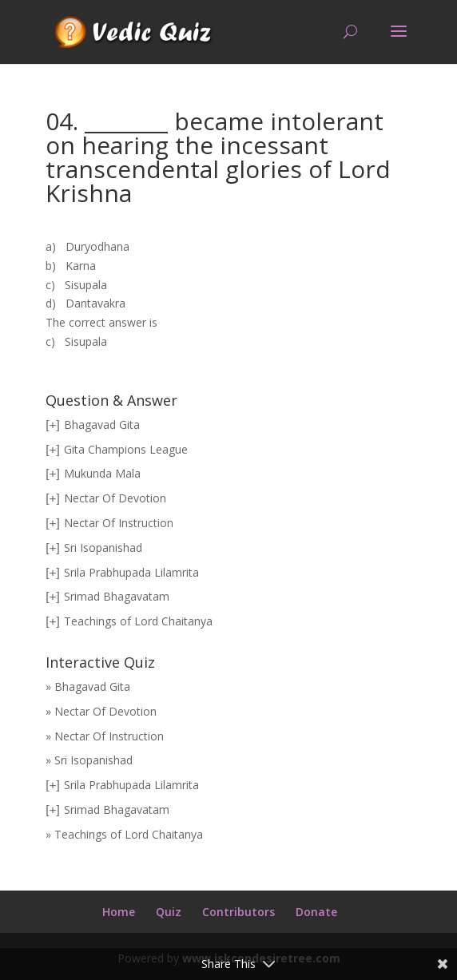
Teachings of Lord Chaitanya (138, 621)
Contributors (238, 912)
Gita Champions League (126, 449)
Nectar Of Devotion (115, 498)
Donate (316, 912)
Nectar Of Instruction (119, 523)
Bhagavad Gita (102, 425)
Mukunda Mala (102, 473)
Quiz (169, 912)
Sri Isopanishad (103, 548)
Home (119, 912)
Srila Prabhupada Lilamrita (131, 572)
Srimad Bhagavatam (117, 596)
